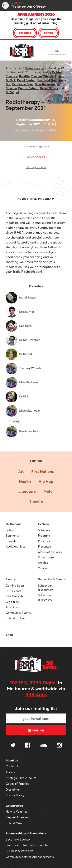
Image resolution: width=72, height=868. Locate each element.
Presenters (45, 546)
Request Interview (17, 817)
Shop (9, 635)
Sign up (36, 730)
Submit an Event (17, 618)
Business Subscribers (19, 851)
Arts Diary (12, 607)
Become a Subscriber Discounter (27, 845)
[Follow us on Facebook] (28, 746)
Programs (44, 536)
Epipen (60, 76)
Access (10, 772)
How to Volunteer (17, 811)
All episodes (36, 157)
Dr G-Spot (12, 92)
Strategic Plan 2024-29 (21, 778)
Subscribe (25, 33)
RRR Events (13, 591)
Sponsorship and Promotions (26, 833)
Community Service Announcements (30, 857)
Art (21, 471)
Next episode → (36, 167)
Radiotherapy (34, 68)
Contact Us (13, 766)
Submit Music (15, 823)
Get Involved (14, 806)
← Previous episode (36, 146)
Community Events (18, 613)
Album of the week (50, 552)
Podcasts (44, 541)
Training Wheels (42, 76)
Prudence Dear (23, 84)
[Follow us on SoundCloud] (43, 746)
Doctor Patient (28, 88)
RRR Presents (15, 596)
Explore (43, 524)
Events (10, 579)
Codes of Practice (17, 784)
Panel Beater (26, 80)
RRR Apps (36, 694)
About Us (12, 760)
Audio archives (16, 546)
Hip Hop (46, 481)
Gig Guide (12, 602)
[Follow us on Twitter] (13, 746)
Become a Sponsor (18, 839)
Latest (10, 530)
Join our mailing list (36, 708)
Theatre (36, 501)
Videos (43, 568)
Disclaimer (13, 790)
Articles (43, 563)
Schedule (44, 530)
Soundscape (46, 557)
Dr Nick (11, 80)
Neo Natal (43, 80)
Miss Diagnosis (45, 84)
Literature (27, 491)
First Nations (43, 471)
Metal (48, 491)
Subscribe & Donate (52, 579)
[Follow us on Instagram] (59, 746)
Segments (12, 536)
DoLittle (24, 76)
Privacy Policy (15, 795)
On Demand (14, 524)
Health (25, 481)
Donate (49, 33)
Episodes (12, 541)
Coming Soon (15, 586)
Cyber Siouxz (49, 88)
